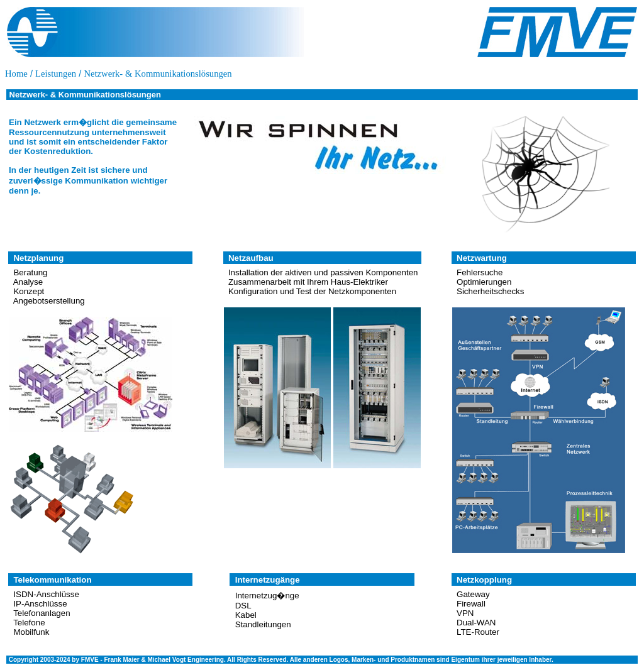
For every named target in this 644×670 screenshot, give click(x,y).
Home (16, 74)
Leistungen (56, 74)
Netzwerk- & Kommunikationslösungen (158, 74)
